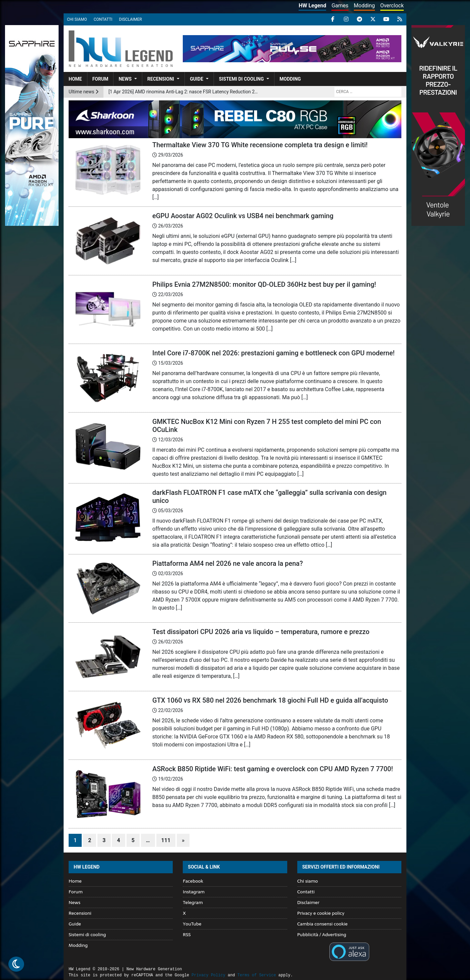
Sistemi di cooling (241, 79)
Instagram (194, 892)
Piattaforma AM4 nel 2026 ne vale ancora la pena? (228, 563)
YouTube (192, 924)
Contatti (103, 19)
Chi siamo (77, 19)
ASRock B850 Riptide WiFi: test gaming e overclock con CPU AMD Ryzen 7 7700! (273, 769)
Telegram (193, 902)
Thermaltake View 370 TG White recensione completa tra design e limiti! (260, 145)
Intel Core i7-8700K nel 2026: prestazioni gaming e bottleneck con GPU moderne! (273, 353)
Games (340, 6)
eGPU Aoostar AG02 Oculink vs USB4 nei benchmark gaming (243, 216)
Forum (100, 79)
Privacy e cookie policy (321, 913)
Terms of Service (257, 975)
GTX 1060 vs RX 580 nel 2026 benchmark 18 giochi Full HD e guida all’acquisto (270, 700)
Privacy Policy (208, 975)
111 (166, 840)
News (125, 79)
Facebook (193, 881)
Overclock (392, 6)
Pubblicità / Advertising (322, 934)
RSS (187, 934)
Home (75, 79)
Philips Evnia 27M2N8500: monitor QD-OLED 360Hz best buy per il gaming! (264, 284)
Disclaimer (131, 19)
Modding (364, 6)
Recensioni (161, 79)
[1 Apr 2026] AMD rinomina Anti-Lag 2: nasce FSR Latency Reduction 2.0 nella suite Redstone (183, 92)
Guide (197, 79)
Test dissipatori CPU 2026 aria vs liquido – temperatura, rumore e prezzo (261, 632)
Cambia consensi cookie (323, 924)
